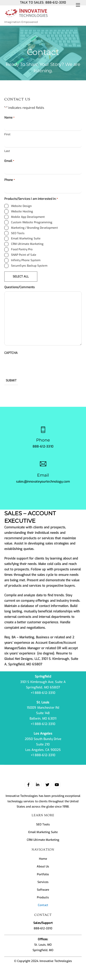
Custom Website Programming (32, 222)
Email (9, 161)
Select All (21, 276)
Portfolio (43, 874)
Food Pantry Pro (22, 249)
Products (43, 897)
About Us (43, 866)
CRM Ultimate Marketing (27, 244)
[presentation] (33, 365)
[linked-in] (38, 784)
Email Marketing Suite (26, 238)
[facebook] (28, 784)
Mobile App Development (28, 217)
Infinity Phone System (26, 260)
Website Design (21, 206)
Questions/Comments (19, 287)
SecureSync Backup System (29, 266)
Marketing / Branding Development (34, 228)
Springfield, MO (43, 950)
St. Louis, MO (43, 945)
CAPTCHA (11, 353)
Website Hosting (22, 211)
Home (43, 859)
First (7, 134)
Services (43, 882)
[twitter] (47, 784)
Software (43, 890)
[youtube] (57, 784)
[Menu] (78, 5)
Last (7, 151)
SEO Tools (18, 233)
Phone (10, 180)
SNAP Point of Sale (24, 255)
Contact (43, 905)
